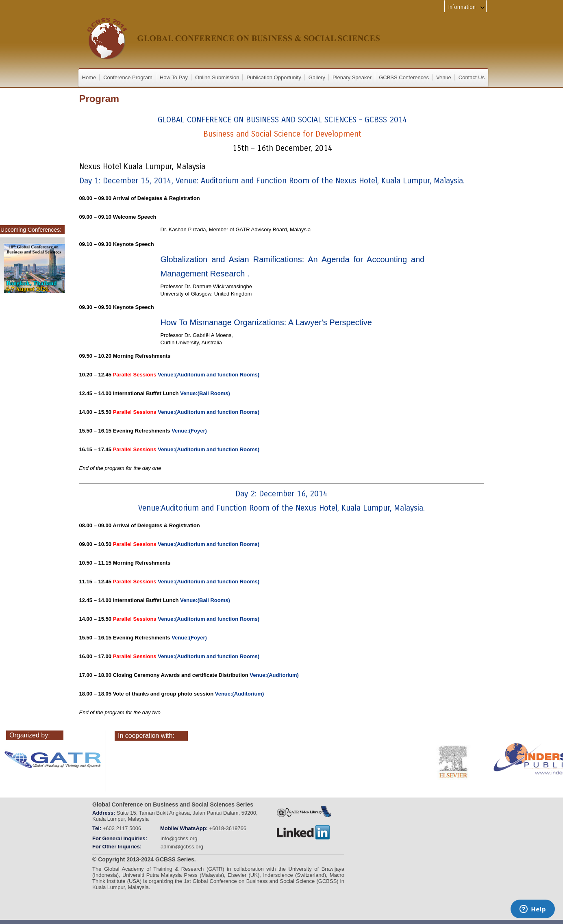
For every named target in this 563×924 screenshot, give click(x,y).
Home (89, 77)
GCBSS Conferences (404, 77)
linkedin (304, 833)
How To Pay (174, 77)
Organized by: (30, 735)
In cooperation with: (146, 736)
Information (467, 7)
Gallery (317, 77)
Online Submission (217, 77)
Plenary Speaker (352, 77)
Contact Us (472, 77)
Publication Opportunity (274, 77)
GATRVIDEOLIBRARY (304, 811)
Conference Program (128, 77)
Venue (444, 77)
